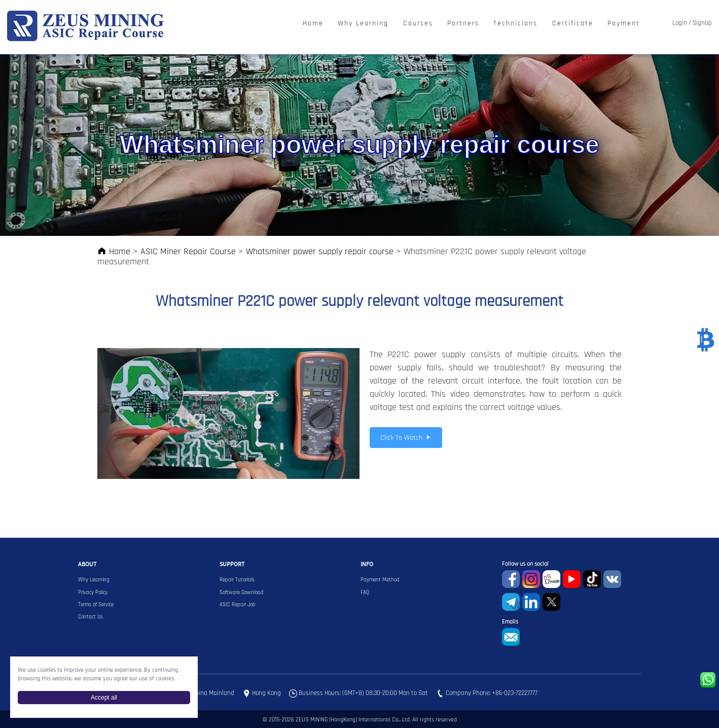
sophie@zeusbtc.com (511, 637)
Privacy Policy (93, 593)
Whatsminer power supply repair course (320, 251)
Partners (463, 23)
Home (313, 23)
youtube (572, 579)
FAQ (365, 593)
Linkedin (531, 602)
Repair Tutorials (237, 580)
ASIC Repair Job (238, 605)
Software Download (242, 593)
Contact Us (91, 617)
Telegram (511, 602)
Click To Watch (406, 438)
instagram (531, 579)
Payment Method (380, 580)
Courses (418, 23)
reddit (551, 579)
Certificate (573, 23)
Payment (624, 23)
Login (680, 23)
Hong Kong (266, 693)
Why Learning (363, 23)
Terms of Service (96, 605)
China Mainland (213, 693)
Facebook (511, 579)
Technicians (515, 23)
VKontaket (612, 579)
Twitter (551, 602)
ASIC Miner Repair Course (188, 251)
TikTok (592, 579)
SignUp (702, 23)
